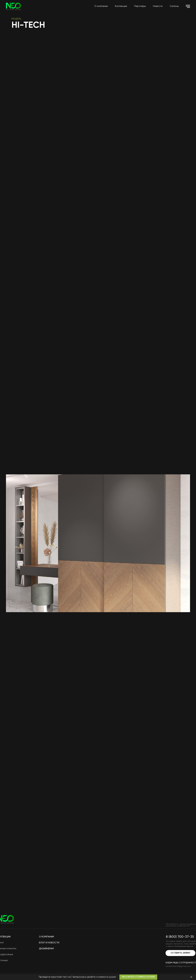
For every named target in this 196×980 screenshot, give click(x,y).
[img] (175, 919)
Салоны (174, 6)
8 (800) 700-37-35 (180, 937)
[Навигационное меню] (188, 6)
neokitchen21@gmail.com (178, 966)
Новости (158, 6)
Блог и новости (49, 943)
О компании (101, 6)
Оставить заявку (180, 953)
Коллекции (121, 6)
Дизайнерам (46, 949)
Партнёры (140, 6)
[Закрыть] (191, 977)
